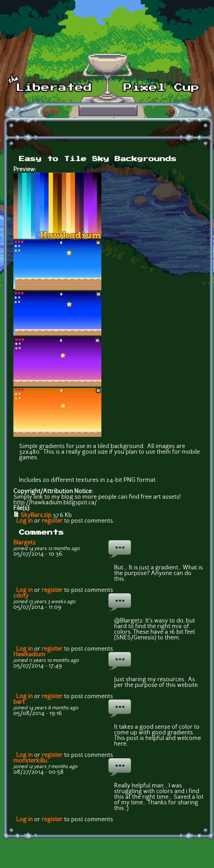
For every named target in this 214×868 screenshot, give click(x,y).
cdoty (21, 596)
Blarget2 (25, 543)
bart (19, 702)
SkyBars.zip (36, 516)
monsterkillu (30, 761)
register (52, 521)
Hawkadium (29, 655)
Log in (24, 521)
